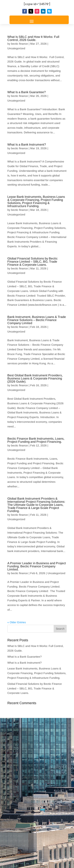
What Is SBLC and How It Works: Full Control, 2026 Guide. (33, 38)
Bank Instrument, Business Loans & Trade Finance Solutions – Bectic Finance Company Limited (37, 320)
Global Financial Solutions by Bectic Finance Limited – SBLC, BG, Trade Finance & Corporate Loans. (32, 262)
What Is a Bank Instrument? (27, 145)
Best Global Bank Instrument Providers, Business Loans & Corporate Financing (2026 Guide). (35, 378)
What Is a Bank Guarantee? (27, 92)
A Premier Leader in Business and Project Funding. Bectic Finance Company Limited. (37, 566)
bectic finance (19, 44)
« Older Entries (17, 622)
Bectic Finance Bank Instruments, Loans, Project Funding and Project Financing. (36, 440)
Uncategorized (16, 48)
